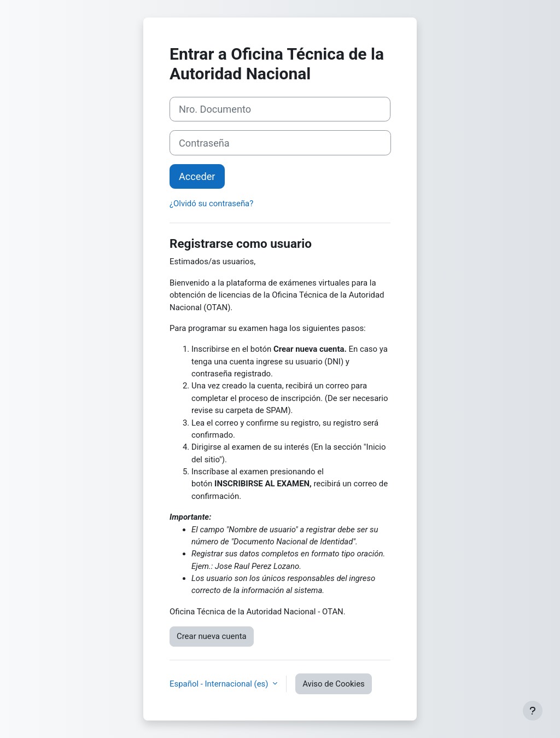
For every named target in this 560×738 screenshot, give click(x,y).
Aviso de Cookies (334, 684)
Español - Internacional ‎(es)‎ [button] (220, 684)
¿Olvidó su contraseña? (211, 204)
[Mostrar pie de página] (533, 711)
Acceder (197, 176)
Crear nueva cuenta (212, 636)
